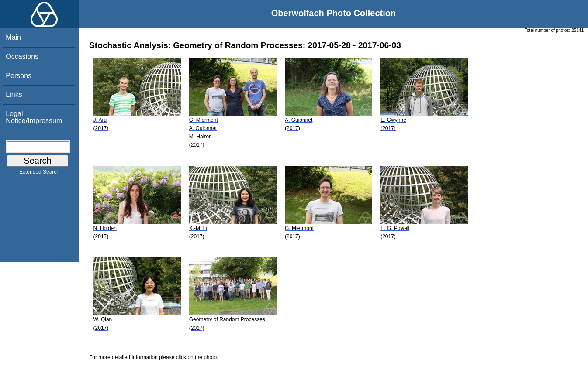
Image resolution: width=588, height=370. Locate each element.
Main (13, 37)
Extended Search (39, 174)
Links (14, 94)
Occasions (22, 57)
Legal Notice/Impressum (34, 117)
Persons (19, 76)
